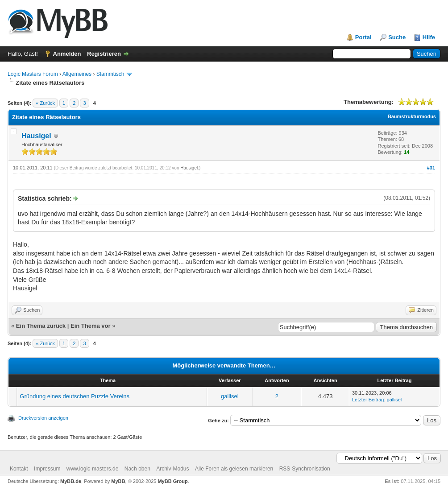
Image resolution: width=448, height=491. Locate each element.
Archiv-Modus (172, 469)
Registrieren (104, 54)
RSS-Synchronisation (305, 469)
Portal (363, 37)
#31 (431, 168)
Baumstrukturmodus (412, 116)
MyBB (118, 481)
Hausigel (36, 136)
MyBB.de (71, 481)
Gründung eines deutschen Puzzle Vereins (75, 396)
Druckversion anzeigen (43, 418)
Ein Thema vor (91, 326)
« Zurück (45, 103)
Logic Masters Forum (33, 74)
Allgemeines (77, 74)
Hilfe (429, 37)
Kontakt (19, 469)
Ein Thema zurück (41, 326)
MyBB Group (172, 481)
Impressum (47, 469)
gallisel (230, 396)
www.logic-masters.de (93, 469)
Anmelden (67, 54)
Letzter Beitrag (368, 400)
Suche (397, 37)
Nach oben (137, 469)
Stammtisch (110, 74)
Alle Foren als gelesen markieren (234, 469)
